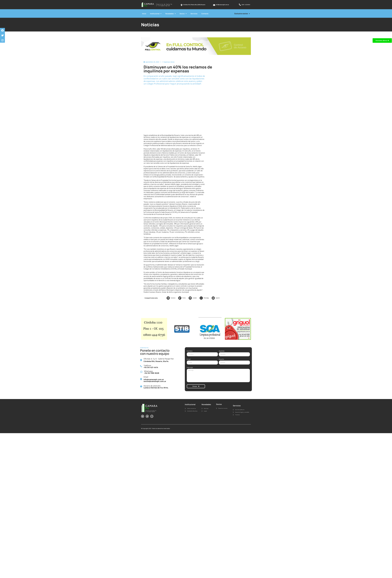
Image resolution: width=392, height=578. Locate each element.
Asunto (221, 359)
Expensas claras (169, 62)
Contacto (205, 14)
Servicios (194, 14)
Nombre (190, 351)
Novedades (170, 14)
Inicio (144, 14)
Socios (183, 14)
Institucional (156, 14)
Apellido (222, 351)
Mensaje (190, 368)
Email (189, 359)
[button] (171, 298)
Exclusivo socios (242, 14)
